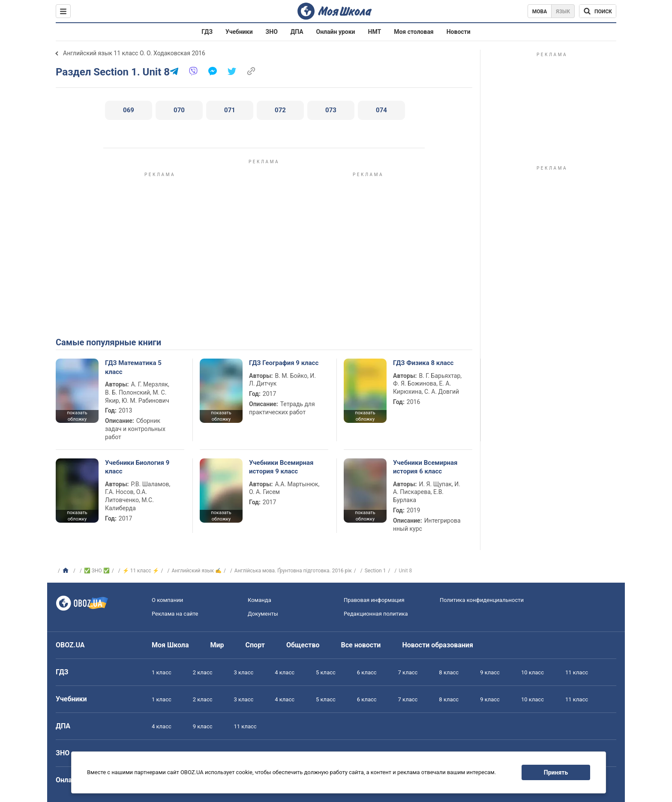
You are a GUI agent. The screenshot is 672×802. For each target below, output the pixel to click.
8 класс (449, 672)
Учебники (239, 32)
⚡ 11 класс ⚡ (141, 571)
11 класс (577, 672)
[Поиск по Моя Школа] (598, 11)
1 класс (162, 672)
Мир (217, 645)
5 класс (326, 672)
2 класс (203, 672)
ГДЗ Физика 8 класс (423, 363)
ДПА (297, 32)
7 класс (408, 672)
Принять (556, 772)
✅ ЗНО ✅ (97, 571)
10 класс (532, 672)
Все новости (361, 645)
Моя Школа (170, 645)
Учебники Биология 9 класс (137, 467)
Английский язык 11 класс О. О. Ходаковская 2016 (134, 53)
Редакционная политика (376, 614)
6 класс (367, 672)
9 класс (490, 672)
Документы (263, 614)
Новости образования (437, 645)
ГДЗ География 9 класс (284, 363)
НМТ (375, 32)
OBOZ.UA (70, 645)
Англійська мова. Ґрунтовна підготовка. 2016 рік (293, 571)
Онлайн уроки (336, 32)
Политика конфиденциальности (482, 600)
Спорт (255, 645)
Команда (259, 600)
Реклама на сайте (175, 614)
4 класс (285, 672)
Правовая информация (374, 600)
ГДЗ (207, 32)
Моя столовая (414, 32)
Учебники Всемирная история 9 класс (281, 467)
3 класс (244, 672)
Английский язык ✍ (197, 571)
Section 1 (375, 571)
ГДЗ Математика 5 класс (133, 367)
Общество (303, 645)
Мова (540, 12)
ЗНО (272, 32)
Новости (459, 32)
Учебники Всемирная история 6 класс (425, 467)
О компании (167, 600)
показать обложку (77, 416)
